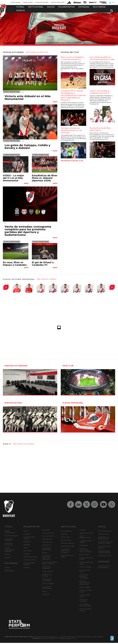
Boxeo (45, 553)
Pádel (45, 591)
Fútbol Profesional (10, 532)
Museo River (84, 555)
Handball (27, 542)
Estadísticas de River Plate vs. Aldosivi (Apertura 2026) (45, 178)
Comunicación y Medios (86, 542)
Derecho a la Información (104, 538)
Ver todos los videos (24, 444)
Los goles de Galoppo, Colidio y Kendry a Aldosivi (27, 147)
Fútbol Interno (48, 584)
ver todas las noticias (37, 52)
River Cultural (86, 567)
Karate (26, 568)
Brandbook (9, 571)
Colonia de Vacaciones (47, 588)
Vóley (26, 531)
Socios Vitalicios (105, 556)
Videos (7, 568)
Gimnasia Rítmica (30, 560)
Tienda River (28, 2)
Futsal (7, 554)
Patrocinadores (58, 2)
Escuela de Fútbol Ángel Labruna (50, 563)
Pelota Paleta (48, 536)
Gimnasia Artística (31, 557)
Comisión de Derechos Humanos (66, 551)
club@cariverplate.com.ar (68, 638)
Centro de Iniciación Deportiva (46, 557)
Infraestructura (86, 533)
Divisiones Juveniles (9, 540)
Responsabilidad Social (86, 563)
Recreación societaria (47, 580)
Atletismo (27, 551)
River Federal (85, 587)
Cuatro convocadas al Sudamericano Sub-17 (100, 92)
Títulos (8, 557)
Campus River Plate (85, 596)
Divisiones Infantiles (9, 544)
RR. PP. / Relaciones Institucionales (86, 550)
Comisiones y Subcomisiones (85, 605)
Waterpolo (47, 545)
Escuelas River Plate (85, 591)
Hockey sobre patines (29, 564)
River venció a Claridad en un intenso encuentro (72, 58)
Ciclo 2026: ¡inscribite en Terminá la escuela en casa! (102, 58)
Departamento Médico (86, 610)
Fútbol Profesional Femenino (10, 550)
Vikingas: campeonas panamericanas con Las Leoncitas (71, 130)
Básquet (27, 534)
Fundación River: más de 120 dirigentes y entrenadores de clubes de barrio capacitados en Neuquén (73, 95)
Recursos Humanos (83, 600)
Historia (64, 534)
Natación (46, 530)
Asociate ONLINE (105, 531)
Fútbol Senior (48, 571)
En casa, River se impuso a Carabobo (15, 264)
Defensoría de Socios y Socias (104, 552)
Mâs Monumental (68, 543)
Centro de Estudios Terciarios (84, 576)
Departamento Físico (67, 556)
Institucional (66, 540)
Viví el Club (65, 537)
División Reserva (11, 536)
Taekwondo (47, 539)
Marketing (84, 545)
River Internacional (85, 537)
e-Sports (46, 594)
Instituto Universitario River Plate (85, 583)
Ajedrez (27, 545)
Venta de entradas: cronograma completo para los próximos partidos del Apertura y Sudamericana (28, 231)
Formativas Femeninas (47, 568)
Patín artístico (48, 533)
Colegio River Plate (85, 571)
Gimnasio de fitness (47, 575)
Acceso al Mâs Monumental (104, 567)
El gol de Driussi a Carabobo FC (43, 264)
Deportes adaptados (47, 549)
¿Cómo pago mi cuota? (104, 547)
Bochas (27, 554)
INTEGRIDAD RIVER (68, 546)
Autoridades (66, 531)
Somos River (16, 2)
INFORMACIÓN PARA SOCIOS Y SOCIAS (106, 543)
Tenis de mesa (47, 542)
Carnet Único (104, 534)
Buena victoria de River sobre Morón (100, 129)
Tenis (25, 548)
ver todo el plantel (47, 279)
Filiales (82, 530)
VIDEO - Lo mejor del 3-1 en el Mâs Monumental (13, 178)
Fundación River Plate (86, 559)
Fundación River (42, 2)
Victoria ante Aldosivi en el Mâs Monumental (28, 98)
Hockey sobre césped (29, 538)
